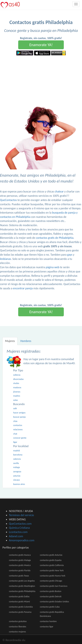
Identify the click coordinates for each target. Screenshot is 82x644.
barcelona (18, 455)
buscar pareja (19, 417)
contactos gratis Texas (19, 576)
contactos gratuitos (18, 621)
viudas (16, 383)
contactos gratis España (51, 560)
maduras (17, 387)
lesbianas (5, 259)
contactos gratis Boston (51, 591)
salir (15, 408)
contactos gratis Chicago (51, 581)
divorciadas (18, 379)
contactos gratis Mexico (20, 565)
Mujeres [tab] (10, 341)
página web (53, 267)
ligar (15, 442)
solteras (17, 375)
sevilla (16, 463)
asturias (17, 476)
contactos (18, 425)
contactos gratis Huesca (20, 555)
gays (70, 255)
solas (15, 400)
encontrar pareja (23, 288)
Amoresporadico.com (22, 540)
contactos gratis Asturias (51, 555)
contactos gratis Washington (22, 586)
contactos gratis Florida (20, 570)
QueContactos (8, 200)
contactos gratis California (52, 565)
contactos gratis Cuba (50, 607)
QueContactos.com (20, 524)
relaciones (18, 430)
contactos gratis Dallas (19, 596)
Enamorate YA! (41, 45)
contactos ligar (47, 627)
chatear (59, 191)
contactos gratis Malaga (20, 560)
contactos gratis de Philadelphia (55, 238)
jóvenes (17, 392)
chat (15, 434)
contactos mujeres (17, 632)
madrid (17, 451)
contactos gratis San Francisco (54, 586)
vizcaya (16, 480)
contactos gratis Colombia (21, 607)
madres (17, 396)
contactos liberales (18, 627)
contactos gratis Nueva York (53, 576)
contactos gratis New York (52, 570)
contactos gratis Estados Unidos (54, 602)
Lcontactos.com (18, 532)
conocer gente (20, 438)
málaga (17, 467)
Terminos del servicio (21, 515)
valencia (17, 459)
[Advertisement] (41, 80)
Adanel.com (16, 536)
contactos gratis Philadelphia (22, 591)
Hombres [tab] (26, 341)
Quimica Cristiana (19, 528)
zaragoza (17, 472)
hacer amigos (19, 413)
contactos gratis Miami (19, 602)
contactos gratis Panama (20, 612)
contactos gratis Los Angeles (22, 581)
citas (15, 421)
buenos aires (19, 484)
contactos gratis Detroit (51, 596)
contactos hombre (48, 621)
